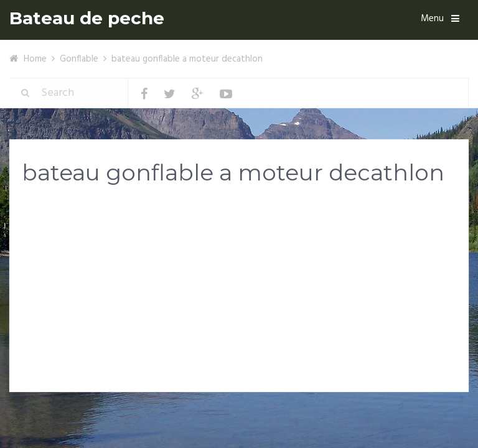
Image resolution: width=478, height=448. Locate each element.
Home (35, 59)
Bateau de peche (87, 18)
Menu (432, 19)
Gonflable (79, 59)
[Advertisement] (239, 294)
